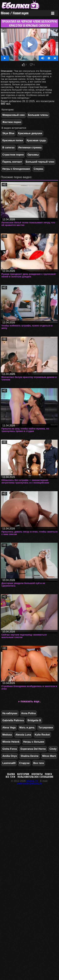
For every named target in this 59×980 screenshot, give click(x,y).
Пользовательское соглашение (35, 777)
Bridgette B (34, 720)
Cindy (53, 749)
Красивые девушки (30, 133)
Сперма (38, 169)
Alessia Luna (23, 735)
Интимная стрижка (30, 148)
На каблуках (10, 713)
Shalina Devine (30, 756)
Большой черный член (40, 162)
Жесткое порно (12, 122)
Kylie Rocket (42, 735)
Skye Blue (8, 133)
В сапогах (8, 148)
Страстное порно (13, 155)
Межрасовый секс (14, 115)
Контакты (37, 774)
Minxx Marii (49, 756)
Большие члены (38, 115)
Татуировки (46, 728)
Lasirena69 (9, 763)
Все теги (39, 763)
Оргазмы (33, 155)
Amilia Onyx (10, 756)
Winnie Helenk (11, 742)
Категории (23, 774)
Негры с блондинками (16, 169)
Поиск (48, 774)
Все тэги (10, 777)
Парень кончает (12, 162)
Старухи (24, 763)
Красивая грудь (37, 140)
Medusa (7, 735)
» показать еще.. (29, 701)
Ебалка (11, 774)
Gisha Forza (10, 749)
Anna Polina (28, 713)
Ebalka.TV (32, 781)
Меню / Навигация (15, 13)
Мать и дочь (27, 728)
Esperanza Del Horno (33, 749)
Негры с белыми (34, 742)
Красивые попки (13, 140)
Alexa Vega (9, 728)
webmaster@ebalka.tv (29, 783)
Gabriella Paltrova (13, 720)
